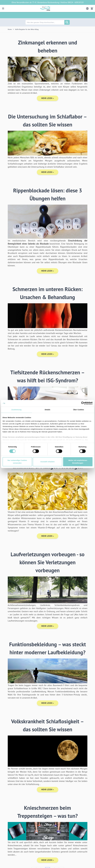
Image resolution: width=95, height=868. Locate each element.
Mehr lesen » (48, 98)
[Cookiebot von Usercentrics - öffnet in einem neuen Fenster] (83, 403)
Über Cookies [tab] (79, 410)
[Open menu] (3, 8)
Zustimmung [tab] (16, 410)
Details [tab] (48, 410)
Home (10, 29)
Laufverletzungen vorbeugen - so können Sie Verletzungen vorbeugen (48, 562)
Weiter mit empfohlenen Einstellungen (78, 462)
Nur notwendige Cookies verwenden (17, 462)
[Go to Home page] (45, 8)
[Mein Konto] (87, 8)
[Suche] (67, 22)
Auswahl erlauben (47, 462)
